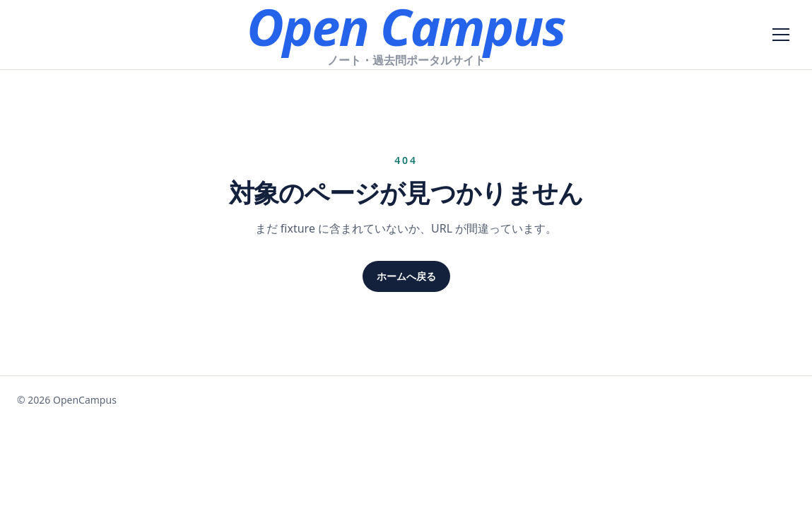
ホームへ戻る (406, 276)
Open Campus (406, 26)
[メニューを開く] (781, 35)
